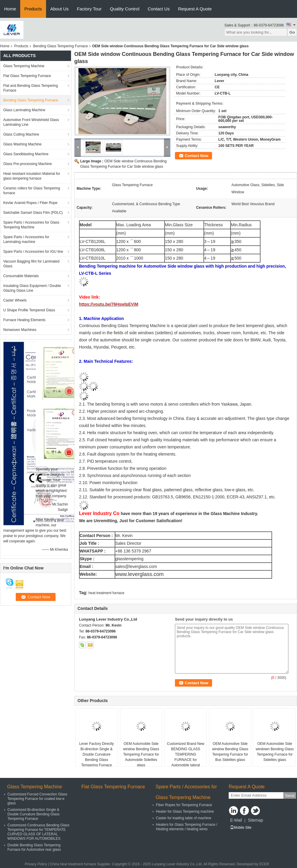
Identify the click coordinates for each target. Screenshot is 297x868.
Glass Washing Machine (22, 144)
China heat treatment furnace (73, 864)
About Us (59, 9)
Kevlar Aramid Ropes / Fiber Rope (30, 203)
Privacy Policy (36, 864)
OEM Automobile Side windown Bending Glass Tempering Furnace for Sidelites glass (275, 752)
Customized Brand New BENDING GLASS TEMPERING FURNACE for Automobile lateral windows (186, 757)
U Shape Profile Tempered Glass (29, 310)
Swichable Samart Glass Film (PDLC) (33, 213)
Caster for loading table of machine (184, 818)
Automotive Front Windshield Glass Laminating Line (31, 122)
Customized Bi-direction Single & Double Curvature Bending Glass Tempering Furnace (33, 814)
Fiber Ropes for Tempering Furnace (184, 805)
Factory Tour (89, 9)
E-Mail (236, 820)
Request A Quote (195, 9)
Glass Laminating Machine (24, 110)
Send (290, 796)
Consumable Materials (21, 276)
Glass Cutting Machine (21, 134)
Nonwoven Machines (20, 330)
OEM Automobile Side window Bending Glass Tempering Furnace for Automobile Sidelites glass (141, 754)
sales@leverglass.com (136, 566)
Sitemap (255, 820)
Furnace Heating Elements (24, 320)
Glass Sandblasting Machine (26, 154)
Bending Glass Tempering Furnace (60, 46)
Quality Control (125, 9)
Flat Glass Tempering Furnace (27, 76)
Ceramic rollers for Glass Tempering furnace (32, 191)
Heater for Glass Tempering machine (185, 812)
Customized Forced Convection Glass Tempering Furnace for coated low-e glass (37, 799)
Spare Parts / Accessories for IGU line (33, 252)
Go (292, 32)
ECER (264, 864)
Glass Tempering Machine (24, 66)
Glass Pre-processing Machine (27, 164)
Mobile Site (241, 828)
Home (10, 9)
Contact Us (159, 9)
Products (33, 9)
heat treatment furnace (106, 593)
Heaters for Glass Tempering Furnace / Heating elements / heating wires (187, 827)
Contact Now (196, 156)
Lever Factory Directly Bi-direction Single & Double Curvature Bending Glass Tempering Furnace (97, 754)
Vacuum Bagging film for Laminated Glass (31, 264)
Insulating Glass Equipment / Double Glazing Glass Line (32, 288)
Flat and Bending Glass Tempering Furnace (31, 88)
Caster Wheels (15, 300)
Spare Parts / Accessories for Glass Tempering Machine (31, 225)
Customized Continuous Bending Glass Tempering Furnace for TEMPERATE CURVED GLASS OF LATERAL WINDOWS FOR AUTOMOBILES (38, 832)
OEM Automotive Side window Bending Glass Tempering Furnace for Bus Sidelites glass (230, 752)
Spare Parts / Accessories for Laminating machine (26, 239)
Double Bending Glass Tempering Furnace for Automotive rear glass (34, 847)
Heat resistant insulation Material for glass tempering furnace (32, 176)
